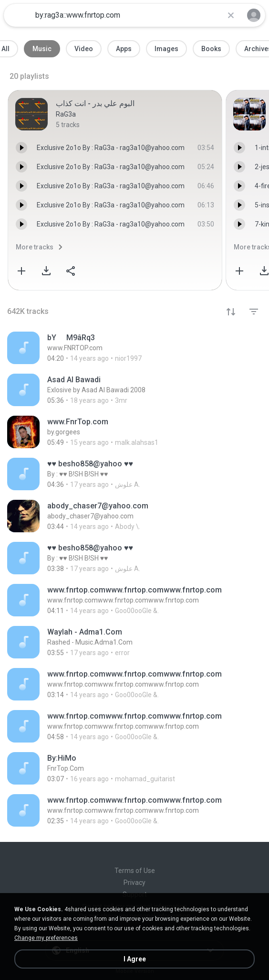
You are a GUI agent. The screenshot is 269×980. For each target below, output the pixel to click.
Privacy (134, 883)
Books (211, 49)
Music (42, 49)
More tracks (35, 247)
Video (84, 49)
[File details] (134, 348)
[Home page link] (18, 15)
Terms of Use (135, 871)
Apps (124, 49)
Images (166, 49)
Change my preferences (46, 938)
